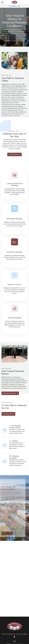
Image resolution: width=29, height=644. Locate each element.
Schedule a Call (8, 414)
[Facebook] (14, 637)
